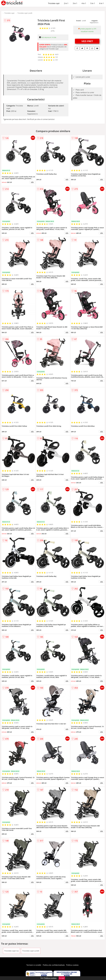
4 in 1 (84, 3)
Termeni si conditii (34, 965)
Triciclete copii (54, 3)
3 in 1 (75, 3)
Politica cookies (72, 965)
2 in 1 (66, 3)
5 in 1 (93, 3)
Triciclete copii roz (12, 951)
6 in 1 (102, 3)
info (32, 182)
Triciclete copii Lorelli (25, 13)
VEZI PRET (87, 41)
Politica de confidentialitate (54, 965)
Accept (62, 978)
